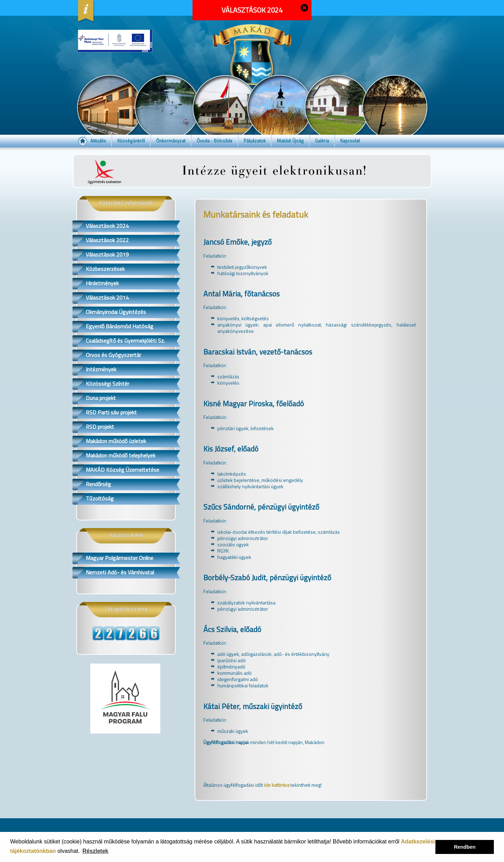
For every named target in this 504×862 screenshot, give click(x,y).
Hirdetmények (102, 283)
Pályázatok (255, 141)
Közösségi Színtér (107, 384)
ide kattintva (277, 785)
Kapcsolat (350, 141)
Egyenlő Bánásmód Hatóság (120, 326)
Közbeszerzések (105, 269)
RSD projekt (100, 427)
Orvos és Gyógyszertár (113, 355)
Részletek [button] (96, 851)
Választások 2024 (107, 226)
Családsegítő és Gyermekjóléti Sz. (125, 341)
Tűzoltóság (100, 498)
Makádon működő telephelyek (121, 455)
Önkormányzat (171, 141)
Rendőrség (98, 484)
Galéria (322, 141)
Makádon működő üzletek (116, 441)
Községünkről (131, 141)
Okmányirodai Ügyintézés (116, 312)
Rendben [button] (465, 847)
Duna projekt (101, 398)
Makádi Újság (290, 141)
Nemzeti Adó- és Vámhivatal (120, 572)
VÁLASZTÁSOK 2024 (252, 10)
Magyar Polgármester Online (120, 558)
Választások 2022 (107, 240)
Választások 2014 (107, 297)
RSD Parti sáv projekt (111, 412)
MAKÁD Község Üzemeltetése (122, 470)
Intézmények (101, 369)
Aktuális (98, 141)
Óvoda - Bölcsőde (215, 141)
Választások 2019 (107, 254)
